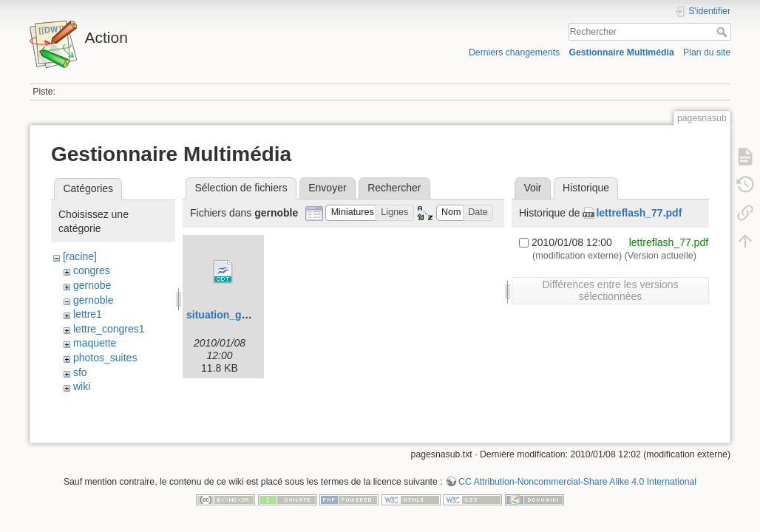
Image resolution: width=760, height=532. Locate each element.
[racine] (80, 256)
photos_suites (105, 358)
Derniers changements (514, 52)
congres (92, 270)
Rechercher (723, 32)
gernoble (94, 300)
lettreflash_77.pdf (639, 213)
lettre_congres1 (109, 329)
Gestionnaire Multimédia (621, 52)
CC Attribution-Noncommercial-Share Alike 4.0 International (577, 483)
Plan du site (707, 52)
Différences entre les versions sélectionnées (610, 290)
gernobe (92, 285)
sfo (80, 372)
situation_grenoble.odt (242, 315)
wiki (82, 386)
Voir (532, 188)
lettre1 (88, 314)
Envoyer (327, 188)
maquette (95, 343)
